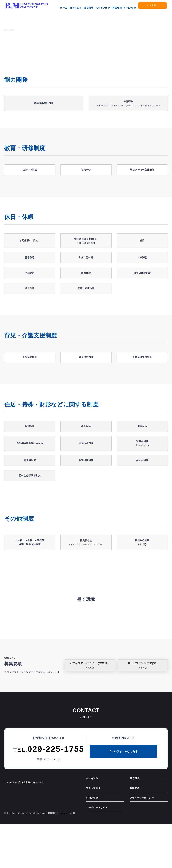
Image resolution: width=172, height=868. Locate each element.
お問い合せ (130, 8)
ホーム (64, 8)
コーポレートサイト (97, 852)
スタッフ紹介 (103, 8)
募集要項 (117, 8)
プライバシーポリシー (142, 842)
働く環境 (89, 8)
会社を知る (76, 8)
